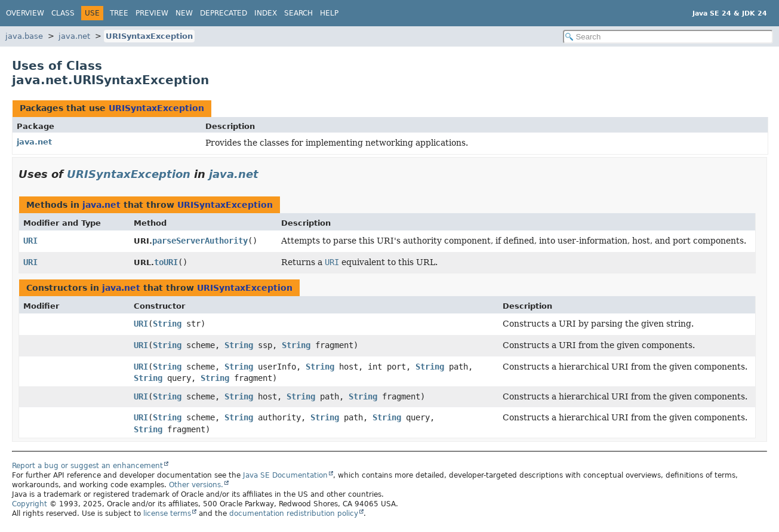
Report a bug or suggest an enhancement (87, 466)
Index (266, 13)
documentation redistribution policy (294, 513)
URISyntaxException (149, 36)
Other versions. (196, 485)
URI (30, 241)
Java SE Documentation (285, 475)
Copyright (30, 504)
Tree (119, 13)
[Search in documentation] (668, 37)
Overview (25, 13)
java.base (24, 36)
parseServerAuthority (200, 241)
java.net (74, 36)
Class (63, 13)
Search (298, 13)
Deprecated (224, 13)
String (167, 324)
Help (329, 13)
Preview (152, 13)
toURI (166, 262)
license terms (167, 513)
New (184, 13)
